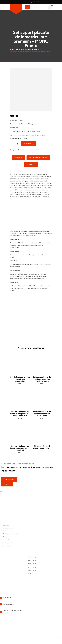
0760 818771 (7, 598)
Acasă (12, 49)
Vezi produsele (9, 479)
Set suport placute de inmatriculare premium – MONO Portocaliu (42, 379)
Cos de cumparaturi (8, 528)
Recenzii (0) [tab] (31, 164)
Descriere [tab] (19, 158)
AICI (44, 279)
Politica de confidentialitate (10, 534)
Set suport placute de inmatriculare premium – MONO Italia (42, 414)
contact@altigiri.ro (8, 604)
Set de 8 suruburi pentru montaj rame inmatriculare (20, 379)
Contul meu (5, 525)
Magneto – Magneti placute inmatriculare (42, 447)
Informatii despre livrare (9, 540)
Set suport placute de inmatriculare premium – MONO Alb (20, 448)
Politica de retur (6, 537)
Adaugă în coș (29, 144)
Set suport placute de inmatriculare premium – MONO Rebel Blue (20, 414)
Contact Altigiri (6, 546)
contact (7, 484)
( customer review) (16, 120)
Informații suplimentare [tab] (38, 158)
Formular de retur (7, 543)
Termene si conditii (7, 531)
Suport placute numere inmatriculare (28, 49)
